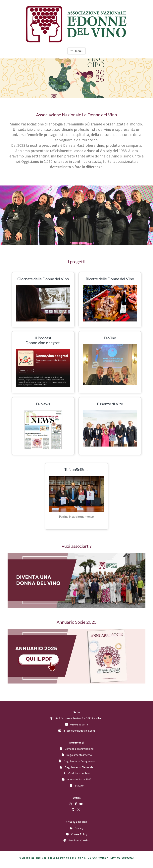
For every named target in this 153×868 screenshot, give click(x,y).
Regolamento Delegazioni (79, 761)
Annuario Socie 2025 (79, 779)
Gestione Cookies (79, 840)
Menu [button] (79, 51)
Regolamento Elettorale (79, 767)
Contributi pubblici (79, 773)
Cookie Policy (79, 834)
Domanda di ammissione (79, 749)
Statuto (79, 785)
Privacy (79, 828)
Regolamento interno (79, 755)
